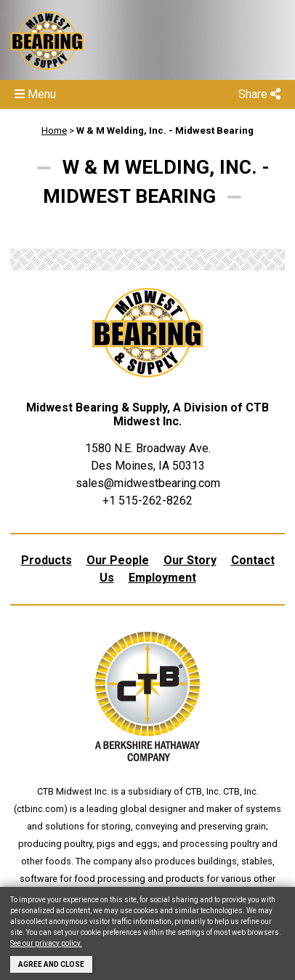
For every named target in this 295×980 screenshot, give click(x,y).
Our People (118, 560)
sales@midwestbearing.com (148, 483)
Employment (162, 578)
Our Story (190, 560)
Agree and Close (51, 964)
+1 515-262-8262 (147, 501)
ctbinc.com (40, 809)
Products (47, 560)
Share (259, 94)
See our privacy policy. (46, 943)
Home (54, 130)
